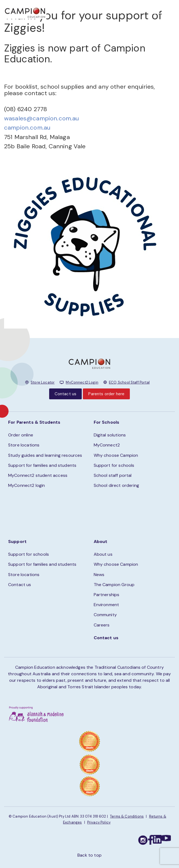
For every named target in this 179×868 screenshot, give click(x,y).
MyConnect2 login (27, 485)
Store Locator (43, 382)
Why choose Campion (116, 455)
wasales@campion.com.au (42, 118)
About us (103, 554)
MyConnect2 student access (38, 475)
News (99, 575)
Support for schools (114, 465)
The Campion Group (114, 585)
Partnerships (107, 595)
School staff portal (113, 475)
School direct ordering (117, 485)
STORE (104, 11)
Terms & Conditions (127, 816)
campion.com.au (27, 128)
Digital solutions (110, 435)
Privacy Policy (99, 822)
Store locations (24, 445)
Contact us (66, 394)
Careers (102, 625)
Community (105, 615)
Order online (21, 435)
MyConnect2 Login (82, 382)
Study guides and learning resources (45, 455)
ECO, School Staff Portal (129, 382)
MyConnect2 (107, 445)
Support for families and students (42, 465)
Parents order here (106, 394)
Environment (106, 605)
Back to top (89, 855)
